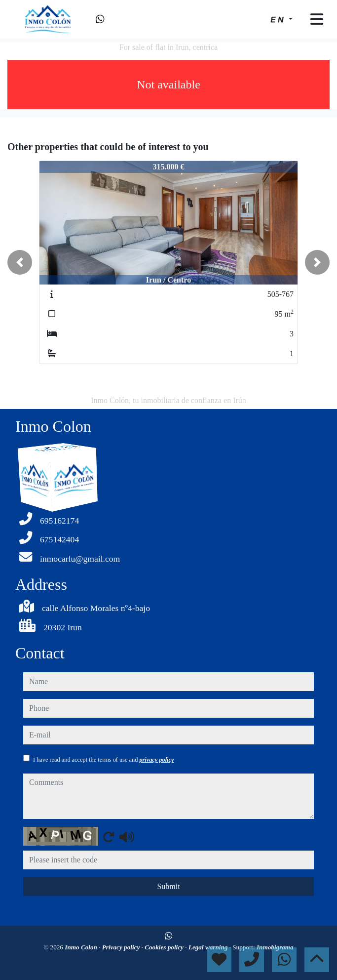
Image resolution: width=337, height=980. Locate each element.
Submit (168, 886)
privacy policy (156, 760)
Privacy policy (122, 947)
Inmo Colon (82, 947)
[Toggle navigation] (317, 19)
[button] (20, 262)
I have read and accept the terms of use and (103, 760)
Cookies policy (165, 947)
